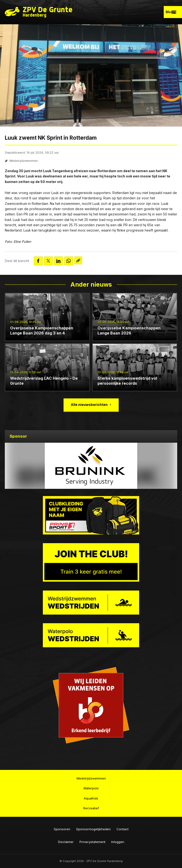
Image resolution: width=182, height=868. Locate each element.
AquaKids (91, 798)
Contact (123, 829)
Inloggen (118, 842)
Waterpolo (91, 788)
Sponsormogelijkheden (93, 829)
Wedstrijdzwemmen (23, 162)
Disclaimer (66, 842)
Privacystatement (92, 842)
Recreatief (91, 808)
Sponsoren (62, 829)
